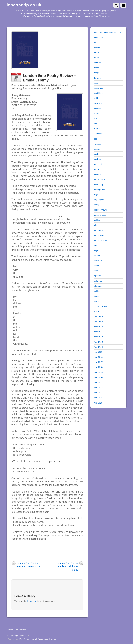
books (96, 57)
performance (99, 179)
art (95, 42)
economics (98, 88)
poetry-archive (100, 215)
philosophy (98, 184)
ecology (97, 83)
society (97, 266)
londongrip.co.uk (17, 635)
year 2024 (98, 398)
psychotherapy (100, 240)
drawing (97, 78)
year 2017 (98, 362)
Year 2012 (98, 337)
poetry (96, 205)
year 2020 (98, 377)
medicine (98, 149)
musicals (97, 159)
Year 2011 (98, 332)
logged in (32, 601)
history (96, 129)
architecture (99, 37)
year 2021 (98, 382)
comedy (97, 63)
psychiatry (98, 230)
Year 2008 (98, 316)
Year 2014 (98, 347)
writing (96, 311)
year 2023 (98, 393)
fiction (96, 113)
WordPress (24, 639)
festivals (97, 108)
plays (96, 194)
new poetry (98, 164)
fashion (97, 98)
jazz (95, 139)
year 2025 (98, 403)
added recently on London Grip (107, 32)
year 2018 (98, 367)
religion (97, 250)
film (95, 118)
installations (99, 134)
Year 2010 (98, 327)
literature (97, 144)
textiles (97, 291)
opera (96, 169)
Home (10, 630)
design (96, 73)
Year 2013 (98, 342)
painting (97, 174)
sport (96, 271)
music (96, 154)
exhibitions (98, 93)
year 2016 (98, 357)
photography (99, 189)
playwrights (99, 200)
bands (96, 52)
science (97, 255)
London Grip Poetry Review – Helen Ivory (28, 565)
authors (97, 47)
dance (96, 68)
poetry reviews (100, 210)
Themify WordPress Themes (43, 639)
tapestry (97, 276)
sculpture (98, 260)
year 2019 (98, 372)
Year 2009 (98, 321)
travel (96, 301)
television (98, 286)
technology (98, 281)
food (96, 124)
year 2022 (98, 388)
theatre (97, 296)
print (96, 225)
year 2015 (98, 352)
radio (96, 245)
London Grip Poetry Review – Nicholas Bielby (67, 567)
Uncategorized (100, 306)
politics (97, 220)
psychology (99, 235)
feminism (98, 103)
